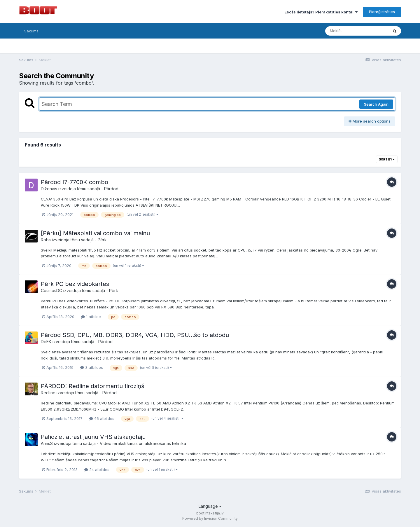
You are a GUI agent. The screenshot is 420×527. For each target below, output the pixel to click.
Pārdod (111, 189)
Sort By (387, 159)
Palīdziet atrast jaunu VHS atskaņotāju (93, 437)
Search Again (376, 104)
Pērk (102, 240)
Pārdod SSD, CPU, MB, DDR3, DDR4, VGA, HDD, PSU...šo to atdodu (135, 335)
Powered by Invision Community (210, 518)
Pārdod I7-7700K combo (75, 182)
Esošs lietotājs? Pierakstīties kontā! (321, 12)
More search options (370, 121)
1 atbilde (91, 317)
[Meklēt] (357, 31)
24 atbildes (97, 470)
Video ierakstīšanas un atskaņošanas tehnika (143, 443)
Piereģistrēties (382, 12)
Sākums (31, 31)
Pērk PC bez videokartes (75, 284)
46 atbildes (102, 418)
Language (210, 506)
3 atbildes (92, 367)
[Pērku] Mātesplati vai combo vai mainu (95, 233)
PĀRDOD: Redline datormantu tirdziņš (93, 386)
